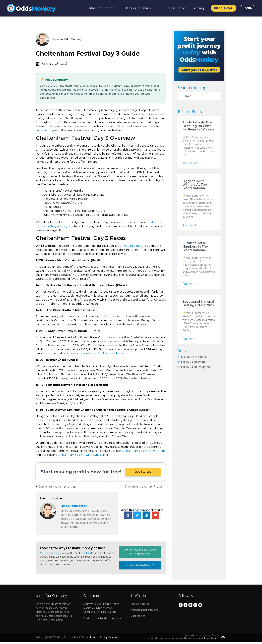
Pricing (197, 8)
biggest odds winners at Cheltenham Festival (95, 353)
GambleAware (210, 640)
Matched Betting (100, 8)
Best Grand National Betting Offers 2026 (198, 303)
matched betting (135, 246)
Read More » (190, 163)
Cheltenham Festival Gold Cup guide (82, 455)
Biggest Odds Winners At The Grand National (195, 185)
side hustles (88, 555)
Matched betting (49, 555)
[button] (143, 473)
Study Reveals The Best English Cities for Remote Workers (199, 126)
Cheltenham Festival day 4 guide (144, 451)
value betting (45, 130)
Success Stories (173, 8)
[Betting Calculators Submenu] (155, 8)
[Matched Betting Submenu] (116, 8)
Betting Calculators (137, 8)
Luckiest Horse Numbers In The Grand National (195, 247)
